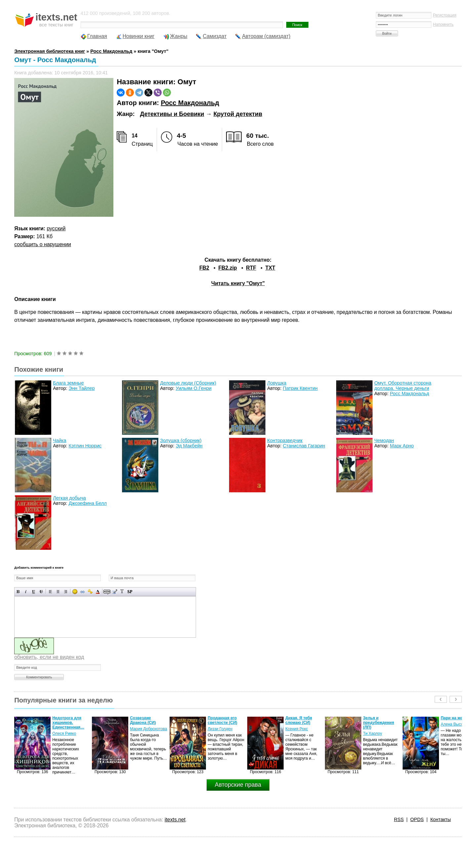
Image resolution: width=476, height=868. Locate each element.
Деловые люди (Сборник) (188, 383)
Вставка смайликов (75, 592)
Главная (97, 36)
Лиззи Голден (220, 729)
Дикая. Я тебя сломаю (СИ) (299, 720)
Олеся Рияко (64, 734)
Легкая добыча (69, 498)
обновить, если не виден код (49, 657)
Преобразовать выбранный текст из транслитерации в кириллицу (122, 592)
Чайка (59, 440)
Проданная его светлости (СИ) (222, 720)
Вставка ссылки (82, 592)
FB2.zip (227, 268)
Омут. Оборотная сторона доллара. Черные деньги (403, 386)
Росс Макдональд (190, 103)
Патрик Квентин (300, 388)
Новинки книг (139, 36)
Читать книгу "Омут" (238, 283)
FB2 (204, 268)
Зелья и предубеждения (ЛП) (378, 723)
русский (56, 228)
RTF (251, 268)
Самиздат (215, 36)
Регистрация (445, 15)
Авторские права (238, 785)
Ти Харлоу (372, 734)
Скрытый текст (107, 592)
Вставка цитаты (115, 592)
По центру (58, 592)
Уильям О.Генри (194, 388)
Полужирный (18, 592)
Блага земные (68, 383)
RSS (399, 819)
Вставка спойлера (130, 592)
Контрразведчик (285, 440)
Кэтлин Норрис (85, 446)
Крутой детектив (238, 114)
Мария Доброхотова (148, 729)
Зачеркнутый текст (41, 592)
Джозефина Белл (88, 503)
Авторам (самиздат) (266, 36)
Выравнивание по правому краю (66, 592)
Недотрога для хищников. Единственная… (68, 723)
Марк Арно (402, 446)
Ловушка (277, 383)
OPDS (417, 819)
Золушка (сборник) (181, 440)
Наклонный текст (26, 592)
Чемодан (384, 440)
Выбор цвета (98, 592)
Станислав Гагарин (304, 446)
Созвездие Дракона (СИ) (143, 720)
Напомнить (443, 24)
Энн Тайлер (82, 388)
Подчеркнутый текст (34, 592)
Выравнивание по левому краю (50, 592)
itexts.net (175, 820)
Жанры (179, 36)
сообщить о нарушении (43, 244)
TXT (270, 268)
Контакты (441, 819)
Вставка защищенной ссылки (90, 592)
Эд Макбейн (189, 446)
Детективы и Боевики (172, 114)
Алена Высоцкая (456, 724)
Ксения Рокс (297, 729)
